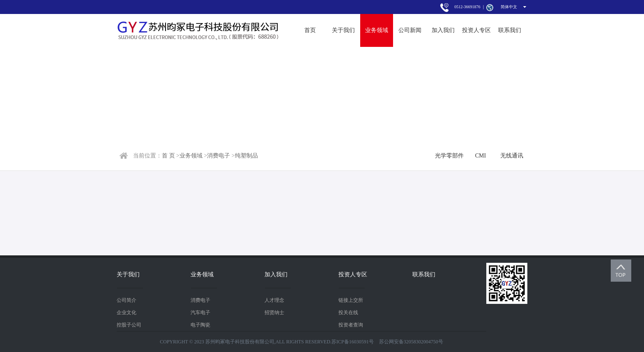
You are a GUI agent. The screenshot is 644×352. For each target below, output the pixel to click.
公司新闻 (410, 30)
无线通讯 (512, 156)
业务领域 (377, 30)
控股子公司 (129, 325)
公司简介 (126, 300)
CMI (481, 156)
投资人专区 (476, 30)
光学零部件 (449, 156)
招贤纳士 (274, 313)
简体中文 (509, 7)
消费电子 (218, 156)
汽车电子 (200, 313)
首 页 (168, 156)
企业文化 (126, 313)
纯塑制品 (246, 156)
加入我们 (443, 30)
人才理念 (274, 300)
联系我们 (510, 30)
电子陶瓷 (200, 325)
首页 (310, 30)
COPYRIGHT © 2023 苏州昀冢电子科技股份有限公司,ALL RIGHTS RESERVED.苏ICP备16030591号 (267, 342)
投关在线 (348, 313)
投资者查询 (351, 325)
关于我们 (343, 30)
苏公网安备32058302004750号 (411, 342)
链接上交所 (351, 300)
